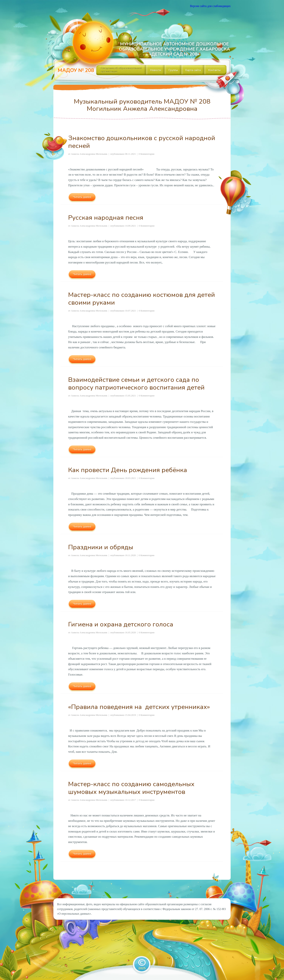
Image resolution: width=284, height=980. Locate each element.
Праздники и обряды (101, 547)
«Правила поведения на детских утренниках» (139, 707)
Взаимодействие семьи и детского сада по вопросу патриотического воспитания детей (136, 384)
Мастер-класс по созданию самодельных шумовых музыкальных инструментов (131, 788)
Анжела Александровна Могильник (89, 154)
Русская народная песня (106, 218)
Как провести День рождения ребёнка (128, 470)
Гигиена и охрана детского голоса (121, 624)
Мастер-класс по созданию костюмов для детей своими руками (142, 299)
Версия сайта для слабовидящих (210, 6)
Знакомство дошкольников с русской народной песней (142, 142)
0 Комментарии (147, 154)
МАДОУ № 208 (76, 70)
